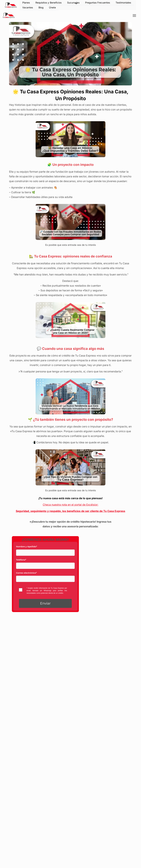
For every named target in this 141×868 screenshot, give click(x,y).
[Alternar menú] (76, 4)
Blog (41, 8)
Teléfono (21, 560)
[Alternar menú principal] (135, 16)
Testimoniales (123, 3)
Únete (52, 8)
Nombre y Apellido (27, 547)
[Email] (45, 579)
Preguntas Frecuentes (98, 3)
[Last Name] (45, 553)
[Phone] (45, 566)
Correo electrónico (26, 573)
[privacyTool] (21, 590)
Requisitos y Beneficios (49, 3)
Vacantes (28, 8)
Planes (26, 3)
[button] (45, 603)
